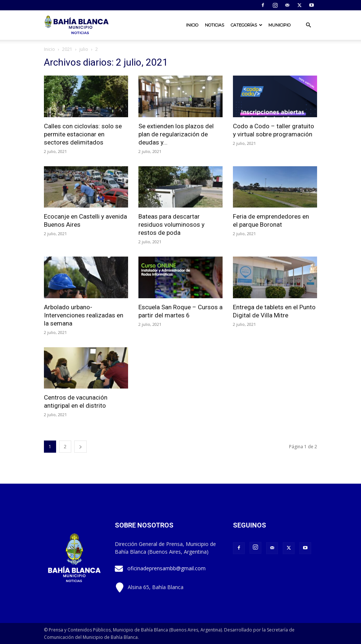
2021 (67, 49)
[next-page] (80, 447)
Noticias (214, 25)
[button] (308, 25)
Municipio (279, 25)
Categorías (247, 25)
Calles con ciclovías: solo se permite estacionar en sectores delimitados (83, 134)
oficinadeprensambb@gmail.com (166, 568)
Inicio (192, 25)
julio (84, 49)
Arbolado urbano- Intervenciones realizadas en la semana (84, 315)
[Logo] (77, 25)
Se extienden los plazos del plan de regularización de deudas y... (176, 134)
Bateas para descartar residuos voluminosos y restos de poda (171, 224)
